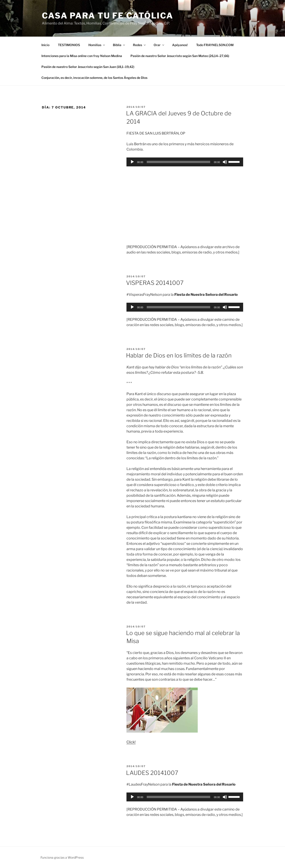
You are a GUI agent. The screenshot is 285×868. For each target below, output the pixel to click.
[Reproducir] (132, 162)
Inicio (45, 45)
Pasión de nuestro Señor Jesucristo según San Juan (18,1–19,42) (88, 67)
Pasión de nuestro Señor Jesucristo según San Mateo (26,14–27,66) (180, 56)
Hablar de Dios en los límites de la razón (179, 355)
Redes (140, 45)
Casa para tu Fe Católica (108, 16)
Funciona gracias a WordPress (62, 857)
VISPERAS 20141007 (155, 283)
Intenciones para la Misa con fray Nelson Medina (82, 56)
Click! (131, 742)
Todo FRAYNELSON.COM (215, 45)
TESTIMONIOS (69, 45)
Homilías (97, 45)
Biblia (119, 45)
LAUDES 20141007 (152, 773)
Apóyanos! (180, 45)
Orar (159, 45)
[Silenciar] (225, 162)
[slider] (178, 162)
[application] (185, 162)
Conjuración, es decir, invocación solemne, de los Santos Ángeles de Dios (94, 78)
